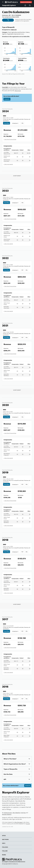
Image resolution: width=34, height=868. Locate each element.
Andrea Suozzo (8, 813)
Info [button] (4, 843)
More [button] (4, 855)
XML (23, 123)
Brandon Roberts (7, 814)
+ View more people (8, 164)
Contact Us (7, 99)
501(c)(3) (14, 30)
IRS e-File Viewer (18, 822)
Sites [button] (4, 835)
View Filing (7, 123)
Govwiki (28, 824)
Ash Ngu (23, 813)
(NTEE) (22, 34)
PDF (22, 270)
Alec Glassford (16, 813)
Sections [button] (5, 839)
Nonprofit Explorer (9, 5)
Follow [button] (5, 851)
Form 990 (5, 87)
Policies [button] (5, 847)
